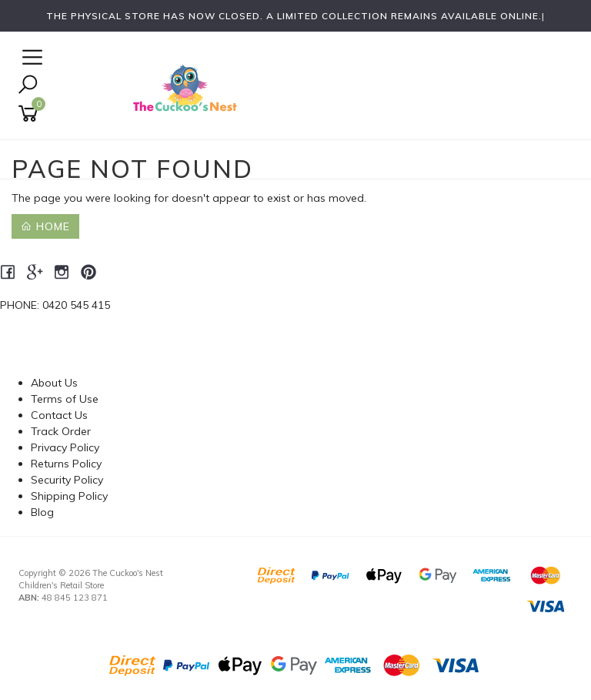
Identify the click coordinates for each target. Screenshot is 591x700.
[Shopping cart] (31, 114)
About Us (54, 383)
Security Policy (67, 480)
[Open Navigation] (30, 58)
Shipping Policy (69, 496)
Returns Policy (66, 464)
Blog (42, 512)
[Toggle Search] (28, 86)
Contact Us (59, 415)
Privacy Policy (65, 447)
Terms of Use (65, 399)
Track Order (61, 431)
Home (45, 226)
